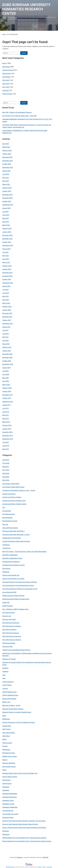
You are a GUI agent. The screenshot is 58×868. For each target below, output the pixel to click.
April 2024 (6, 222)
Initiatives (5, 668)
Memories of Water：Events (11, 705)
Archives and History (9, 494)
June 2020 (6, 374)
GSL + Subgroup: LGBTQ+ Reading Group (15, 609)
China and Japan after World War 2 (13, 531)
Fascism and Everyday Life (11, 575)
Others (4, 739)
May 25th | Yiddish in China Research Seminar (17, 112)
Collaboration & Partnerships (12, 538)
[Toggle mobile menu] (4, 26)
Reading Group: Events (10, 756)
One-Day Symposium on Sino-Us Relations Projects (19, 722)
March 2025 (6, 184)
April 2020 (6, 381)
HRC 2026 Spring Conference (12, 640)
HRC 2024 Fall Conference (11, 623)
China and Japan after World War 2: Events (16, 535)
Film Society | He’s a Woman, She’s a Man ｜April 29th (19, 116)
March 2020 (6, 385)
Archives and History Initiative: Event (14, 501)
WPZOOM (46, 857)
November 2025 (7, 161)
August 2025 (6, 171)
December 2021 (7, 313)
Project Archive (7, 743)
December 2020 (7, 354)
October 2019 (7, 398)
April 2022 (6, 300)
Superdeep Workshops (10, 797)
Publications (6, 750)
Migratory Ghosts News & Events (13, 709)
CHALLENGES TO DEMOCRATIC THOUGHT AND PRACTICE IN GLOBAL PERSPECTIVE (25, 132)
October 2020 (7, 361)
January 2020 (7, 391)
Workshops (6, 834)
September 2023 (8, 245)
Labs (4, 675)
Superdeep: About (8, 801)
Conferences (6, 548)
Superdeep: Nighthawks (10, 807)
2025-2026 (6, 480)
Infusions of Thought (9, 659)
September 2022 (8, 283)
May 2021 (6, 337)
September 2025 (8, 167)
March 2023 (6, 262)
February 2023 (7, 266)
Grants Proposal (7, 606)
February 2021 (7, 347)
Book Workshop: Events (10, 521)
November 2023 (7, 239)
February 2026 (7, 151)
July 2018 (5, 442)
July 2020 (5, 371)
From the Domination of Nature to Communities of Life (20, 589)
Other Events (6, 729)
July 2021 (5, 330)
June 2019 (6, 412)
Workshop (6, 831)
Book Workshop (7, 518)
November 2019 (7, 395)
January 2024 (7, 232)
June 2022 (6, 293)
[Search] (41, 27)
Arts (4, 507)
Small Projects (7, 784)
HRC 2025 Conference (9, 630)
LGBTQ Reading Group (9, 692)
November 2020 (7, 357)
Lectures (5, 689)
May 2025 (6, 178)
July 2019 (5, 408)
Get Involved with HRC (9, 592)
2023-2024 (6, 477)
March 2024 (6, 225)
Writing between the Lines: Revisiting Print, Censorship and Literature (24, 838)
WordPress (20, 857)
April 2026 (6, 144)
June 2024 (6, 215)
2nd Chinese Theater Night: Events (13, 487)
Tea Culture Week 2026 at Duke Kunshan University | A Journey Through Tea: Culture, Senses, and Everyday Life (27, 126)
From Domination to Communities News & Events (18, 586)
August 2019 (6, 405)
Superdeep (6, 787)
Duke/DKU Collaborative (10, 555)
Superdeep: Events (8, 804)
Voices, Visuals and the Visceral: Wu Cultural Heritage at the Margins (24, 828)
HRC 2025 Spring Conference (12, 636)
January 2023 (7, 269)
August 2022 (6, 286)
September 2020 (8, 364)
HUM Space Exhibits (9, 643)
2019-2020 (6, 463)
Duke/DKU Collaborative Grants (12, 558)
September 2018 (8, 439)
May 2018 (6, 449)
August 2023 (6, 249)
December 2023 (7, 235)
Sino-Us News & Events (10, 777)
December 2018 (7, 432)
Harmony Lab (7, 616)
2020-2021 (6, 467)
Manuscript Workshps (9, 699)
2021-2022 (6, 470)
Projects (5, 746)
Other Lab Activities (9, 733)
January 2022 (7, 310)
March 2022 (6, 303)
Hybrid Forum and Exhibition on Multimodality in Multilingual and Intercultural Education (27, 655)
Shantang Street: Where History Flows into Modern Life (20, 773)
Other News (6, 736)
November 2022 (7, 276)
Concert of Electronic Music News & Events (16, 541)
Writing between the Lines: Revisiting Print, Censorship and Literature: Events (27, 841)
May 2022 (6, 296)
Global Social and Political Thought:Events (16, 599)
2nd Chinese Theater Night (11, 484)
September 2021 (8, 324)
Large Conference (8, 682)
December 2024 (7, 195)
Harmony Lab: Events (9, 619)
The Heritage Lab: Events (10, 814)
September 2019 (8, 402)
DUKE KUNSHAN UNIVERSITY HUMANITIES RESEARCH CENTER (26, 9)
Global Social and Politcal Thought (13, 596)
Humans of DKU (7, 647)
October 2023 (7, 242)
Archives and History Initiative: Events (14, 504)
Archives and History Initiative (12, 497)
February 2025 (7, 188)
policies (40, 867)
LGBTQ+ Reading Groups (10, 695)
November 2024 (7, 198)
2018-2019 (6, 460)
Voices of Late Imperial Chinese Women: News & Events (20, 824)
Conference (6, 545)
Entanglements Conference (11, 562)
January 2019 (7, 429)
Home (4, 34)
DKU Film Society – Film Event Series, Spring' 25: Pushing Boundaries (24, 552)
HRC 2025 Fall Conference (11, 633)
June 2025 (6, 174)
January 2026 (7, 154)
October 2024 (7, 201)
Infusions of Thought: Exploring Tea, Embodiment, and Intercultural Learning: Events (27, 664)
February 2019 (7, 425)
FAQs (44, 867)
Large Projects (7, 685)
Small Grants (6, 780)
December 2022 (7, 273)
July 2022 (5, 290)
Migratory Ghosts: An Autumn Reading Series (17, 712)
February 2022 (7, 307)
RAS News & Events (9, 753)
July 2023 (5, 252)
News (4, 716)
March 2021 (6, 344)
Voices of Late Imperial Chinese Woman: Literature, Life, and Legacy (24, 821)
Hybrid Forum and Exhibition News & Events (16, 650)
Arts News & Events (9, 514)
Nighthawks (6, 719)
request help (49, 867)
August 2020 (6, 368)
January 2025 (7, 191)
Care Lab (5, 524)
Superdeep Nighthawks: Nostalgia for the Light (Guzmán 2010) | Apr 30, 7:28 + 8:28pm (27, 120)
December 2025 (7, 157)
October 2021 (7, 320)
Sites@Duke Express (10, 867)
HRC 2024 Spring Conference (12, 626)
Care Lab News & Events (10, 528)
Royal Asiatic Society (9, 767)
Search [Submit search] (53, 27)
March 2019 (6, 422)
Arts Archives (7, 511)
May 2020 (6, 378)
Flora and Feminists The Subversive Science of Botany (20, 582)
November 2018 (7, 436)
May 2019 (6, 415)
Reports (5, 760)
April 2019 (6, 419)
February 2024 (7, 229)
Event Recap (6, 569)
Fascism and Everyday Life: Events (13, 579)
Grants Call (6, 602)
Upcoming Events (8, 817)
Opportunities (7, 726)
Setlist (4, 770)
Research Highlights (9, 763)
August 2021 (6, 327)
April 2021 (6, 341)
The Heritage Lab (8, 811)
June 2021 (6, 334)
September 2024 (8, 205)
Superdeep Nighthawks (10, 794)
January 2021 (7, 351)
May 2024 (6, 218)
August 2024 (6, 208)
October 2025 (7, 164)
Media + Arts (6, 702)
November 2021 (7, 317)
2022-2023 (6, 473)
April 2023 (6, 259)
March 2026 (6, 147)
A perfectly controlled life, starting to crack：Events (19, 490)
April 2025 (6, 181)
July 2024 (5, 212)
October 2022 (7, 279)
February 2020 (7, 388)
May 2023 (6, 256)
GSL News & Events (9, 613)
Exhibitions (6, 572)
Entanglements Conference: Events (14, 565)
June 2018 (6, 446)
